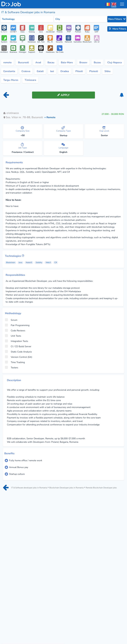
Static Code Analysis (18, 353)
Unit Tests (13, 337)
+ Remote (50, 119)
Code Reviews (15, 332)
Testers (12, 369)
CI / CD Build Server (18, 348)
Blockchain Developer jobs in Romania (72, 488)
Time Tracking (15, 364)
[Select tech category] (27, 19)
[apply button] (63, 97)
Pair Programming (17, 327)
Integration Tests (17, 343)
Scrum (11, 321)
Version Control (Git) (19, 358)
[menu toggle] (122, 4)
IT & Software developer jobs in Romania (32, 488)
